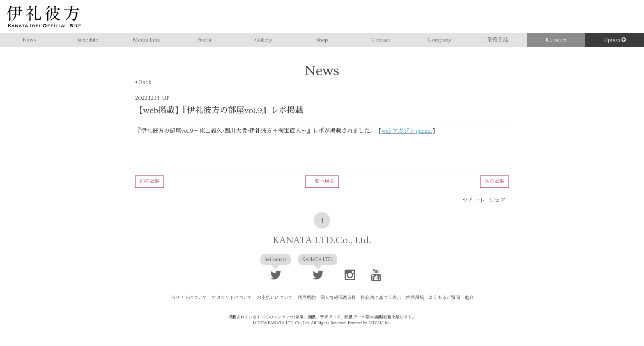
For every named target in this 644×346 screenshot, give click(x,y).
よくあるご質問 (444, 298)
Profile (205, 40)
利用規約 (306, 298)
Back (143, 83)
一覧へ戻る (322, 181)
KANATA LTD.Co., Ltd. (322, 240)
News (29, 40)
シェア (497, 201)
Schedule (88, 40)
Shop (322, 40)
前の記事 (149, 181)
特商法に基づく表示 (381, 298)
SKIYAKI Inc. (380, 323)
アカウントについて (232, 298)
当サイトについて (189, 298)
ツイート (474, 201)
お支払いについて (275, 298)
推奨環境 (415, 298)
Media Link (146, 40)
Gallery (263, 40)
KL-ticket (556, 40)
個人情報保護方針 (338, 298)
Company (439, 40)
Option (615, 40)
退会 (469, 298)
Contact (381, 40)
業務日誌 (498, 40)
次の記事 (494, 181)
